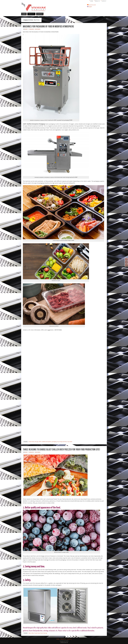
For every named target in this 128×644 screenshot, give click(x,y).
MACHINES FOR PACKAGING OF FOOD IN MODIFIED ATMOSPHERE (48, 26)
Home (92, 1)
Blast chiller (31, 633)
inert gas (36, 442)
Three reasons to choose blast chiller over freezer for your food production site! (61, 449)
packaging (54, 442)
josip (26, 29)
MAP (40, 442)
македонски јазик (91, 5)
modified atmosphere (46, 442)
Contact (104, 1)
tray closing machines (62, 442)
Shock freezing (44, 633)
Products (97, 1)
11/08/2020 (31, 29)
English (90, 7)
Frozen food (31, 442)
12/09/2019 (31, 452)
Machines (38, 29)
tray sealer (70, 442)
